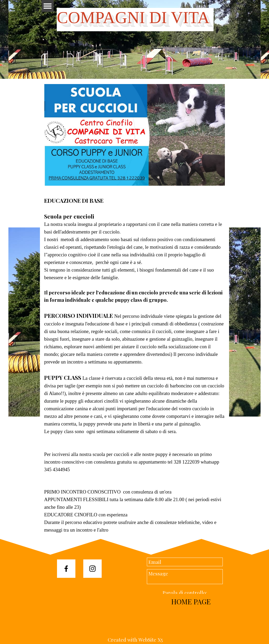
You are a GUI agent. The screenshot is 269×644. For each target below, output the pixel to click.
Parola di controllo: (185, 593)
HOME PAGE (191, 601)
